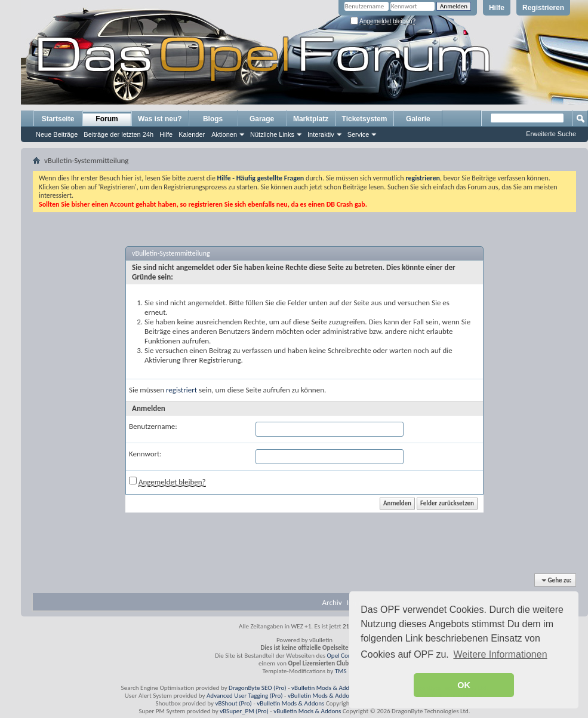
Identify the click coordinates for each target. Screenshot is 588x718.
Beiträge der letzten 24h (118, 134)
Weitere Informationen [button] (500, 654)
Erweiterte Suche (551, 134)
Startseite (58, 119)
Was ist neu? (160, 119)
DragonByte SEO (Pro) (258, 688)
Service (358, 134)
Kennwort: (145, 454)
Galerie (418, 119)
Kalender (192, 134)
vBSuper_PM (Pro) (244, 711)
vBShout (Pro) (234, 703)
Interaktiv (321, 134)
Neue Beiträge (57, 134)
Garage (262, 119)
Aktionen (224, 134)
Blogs (213, 119)
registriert (181, 390)
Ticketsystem (365, 119)
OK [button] (464, 685)
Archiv (332, 602)
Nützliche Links (272, 134)
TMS (341, 671)
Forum (107, 119)
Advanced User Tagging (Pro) (245, 696)
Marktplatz (311, 119)
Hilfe (497, 8)
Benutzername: (153, 426)
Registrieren (543, 8)
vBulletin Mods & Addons (325, 688)
